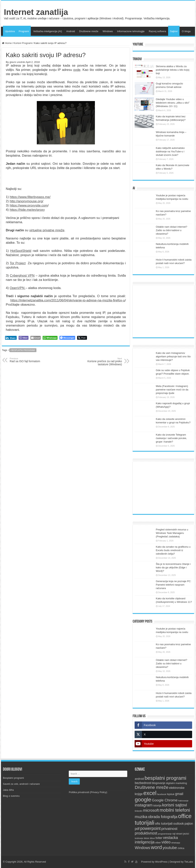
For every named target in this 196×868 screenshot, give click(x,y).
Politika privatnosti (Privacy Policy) (88, 792)
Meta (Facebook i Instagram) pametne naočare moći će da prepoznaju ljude (172, 390)
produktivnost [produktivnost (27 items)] (146, 833)
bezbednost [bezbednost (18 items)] (143, 783)
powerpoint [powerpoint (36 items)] (150, 828)
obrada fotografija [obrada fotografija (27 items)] (163, 817)
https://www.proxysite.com (29, 205)
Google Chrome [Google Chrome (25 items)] (165, 800)
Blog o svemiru (11, 796)
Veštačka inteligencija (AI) (48, 31)
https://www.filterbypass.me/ (30, 197)
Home (7, 43)
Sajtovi (174, 31)
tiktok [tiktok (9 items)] (147, 838)
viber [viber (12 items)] (158, 843)
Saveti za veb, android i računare (21, 784)
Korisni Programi (23, 43)
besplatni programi (23, 350)
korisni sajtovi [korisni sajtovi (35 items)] (175, 805)
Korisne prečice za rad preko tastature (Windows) (102, 362)
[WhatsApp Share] (50, 338)
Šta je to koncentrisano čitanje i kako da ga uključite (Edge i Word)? (173, 567)
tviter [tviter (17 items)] (159, 838)
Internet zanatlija (36, 12)
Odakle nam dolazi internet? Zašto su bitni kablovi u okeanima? (172, 230)
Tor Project (18, 263)
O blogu (186, 31)
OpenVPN (18, 288)
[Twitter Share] (82, 338)
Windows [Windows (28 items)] (143, 848)
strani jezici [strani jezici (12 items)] (183, 834)
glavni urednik (17, 62)
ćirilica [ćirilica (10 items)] (181, 848)
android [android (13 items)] (139, 779)
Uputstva (10, 31)
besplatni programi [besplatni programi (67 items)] (165, 778)
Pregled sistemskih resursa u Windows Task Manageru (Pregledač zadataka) (172, 533)
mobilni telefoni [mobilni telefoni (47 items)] (175, 810)
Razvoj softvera (157, 31)
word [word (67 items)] (156, 847)
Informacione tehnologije (131, 31)
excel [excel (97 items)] (150, 793)
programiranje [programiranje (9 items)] (165, 834)
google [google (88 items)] (143, 799)
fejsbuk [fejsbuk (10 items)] (171, 794)
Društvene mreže (89, 31)
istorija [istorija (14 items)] (157, 805)
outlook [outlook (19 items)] (179, 824)
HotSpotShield (21, 251)
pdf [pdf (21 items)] (137, 829)
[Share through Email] (36, 338)
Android (71, 31)
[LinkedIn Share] (11, 338)
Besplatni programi (13, 778)
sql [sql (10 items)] (174, 834)
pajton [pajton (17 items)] (189, 823)
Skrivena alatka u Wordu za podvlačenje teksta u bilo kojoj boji (173, 70)
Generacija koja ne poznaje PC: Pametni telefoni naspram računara (174, 585)
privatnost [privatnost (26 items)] (169, 829)
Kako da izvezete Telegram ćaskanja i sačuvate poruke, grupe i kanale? (171, 438)
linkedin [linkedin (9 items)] (139, 811)
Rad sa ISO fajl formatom (30, 360)
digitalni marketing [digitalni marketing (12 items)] (177, 783)
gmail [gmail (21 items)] (179, 794)
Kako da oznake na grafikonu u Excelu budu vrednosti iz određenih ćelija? (173, 550)
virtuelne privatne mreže (47, 230)
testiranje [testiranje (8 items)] (139, 838)
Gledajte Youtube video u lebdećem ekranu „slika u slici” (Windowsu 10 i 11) (173, 103)
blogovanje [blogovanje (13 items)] (159, 783)
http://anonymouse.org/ (27, 201)
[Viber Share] (24, 338)
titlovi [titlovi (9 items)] (152, 838)
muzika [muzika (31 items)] (141, 817)
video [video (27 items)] (166, 842)
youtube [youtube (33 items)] (170, 848)
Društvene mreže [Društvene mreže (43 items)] (152, 787)
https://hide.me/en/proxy (27, 210)
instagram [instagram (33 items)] (144, 805)
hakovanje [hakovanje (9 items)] (183, 801)
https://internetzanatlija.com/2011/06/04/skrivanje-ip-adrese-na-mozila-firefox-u (68, 300)
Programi (24, 31)
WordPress (161, 862)
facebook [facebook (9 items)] (162, 794)
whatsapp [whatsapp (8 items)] (176, 843)
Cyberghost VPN (22, 276)
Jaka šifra (8, 790)
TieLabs (189, 862)
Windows (108, 31)
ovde (77, 70)
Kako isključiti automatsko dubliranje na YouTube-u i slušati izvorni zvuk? (170, 151)
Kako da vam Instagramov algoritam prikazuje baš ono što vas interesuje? (173, 356)
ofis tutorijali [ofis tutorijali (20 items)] (164, 823)
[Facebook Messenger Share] (67, 338)
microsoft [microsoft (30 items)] (151, 810)
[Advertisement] (163, 311)
